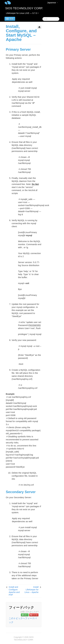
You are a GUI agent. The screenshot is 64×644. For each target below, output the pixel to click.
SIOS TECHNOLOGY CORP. (24, 8)
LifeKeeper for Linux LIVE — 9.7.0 (22, 13)
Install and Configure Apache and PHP (14, 591)
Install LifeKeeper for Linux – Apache (31, 590)
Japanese (53, 3)
